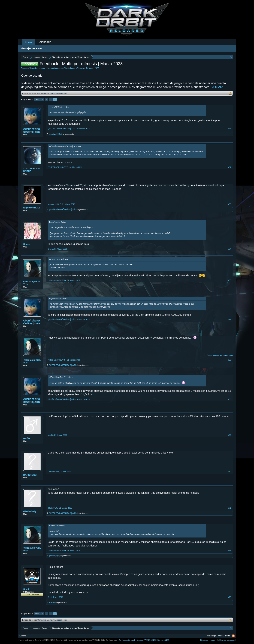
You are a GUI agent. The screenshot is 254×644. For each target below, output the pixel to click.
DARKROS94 (30, 475)
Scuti (26, 589)
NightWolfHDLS (55, 134)
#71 (229, 508)
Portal (228, 636)
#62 (229, 167)
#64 (229, 249)
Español (23, 636)
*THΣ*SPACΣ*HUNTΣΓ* (31, 170)
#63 (229, 204)
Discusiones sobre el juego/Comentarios (47, 68)
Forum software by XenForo (43, 640)
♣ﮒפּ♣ (27, 438)
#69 (229, 435)
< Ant (37, 99)
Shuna (27, 244)
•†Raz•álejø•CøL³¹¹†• (32, 283)
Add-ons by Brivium (144, 640)
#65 (229, 280)
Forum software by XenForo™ (92, 640)
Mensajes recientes (31, 48)
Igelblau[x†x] (54, 556)
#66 (229, 320)
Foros (28, 42)
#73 (229, 597)
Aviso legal (212, 636)
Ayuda (221, 636)
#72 (229, 550)
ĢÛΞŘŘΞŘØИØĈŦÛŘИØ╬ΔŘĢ (32, 131)
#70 (229, 471)
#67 (229, 360)
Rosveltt (52, 602)
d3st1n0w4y (30, 511)
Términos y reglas (208, 640)
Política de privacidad (226, 640)
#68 (229, 399)
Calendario (44, 42)
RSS (233, 636)
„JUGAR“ (217, 87)
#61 (229, 129)
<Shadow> (80, 68)
